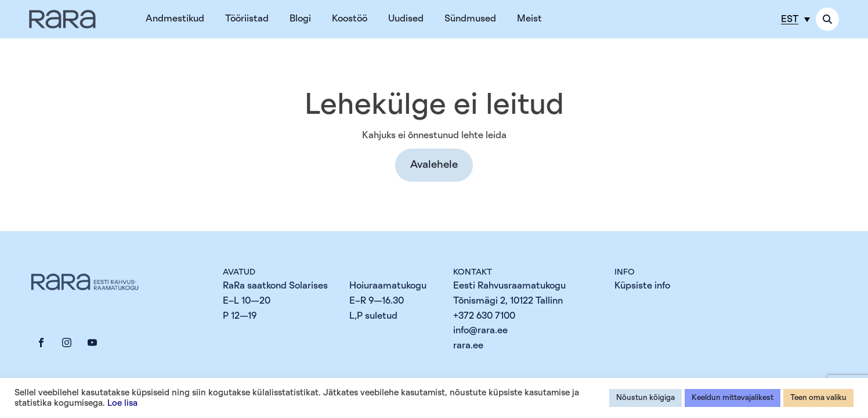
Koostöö (350, 19)
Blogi (300, 19)
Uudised (406, 19)
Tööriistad (247, 19)
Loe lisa (122, 403)
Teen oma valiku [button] (818, 398)
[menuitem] (795, 19)
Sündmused (470, 19)
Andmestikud (175, 19)
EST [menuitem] (790, 19)
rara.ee (468, 345)
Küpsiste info (642, 286)
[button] (434, 165)
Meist (529, 19)
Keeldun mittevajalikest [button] (733, 398)
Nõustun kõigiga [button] (645, 398)
